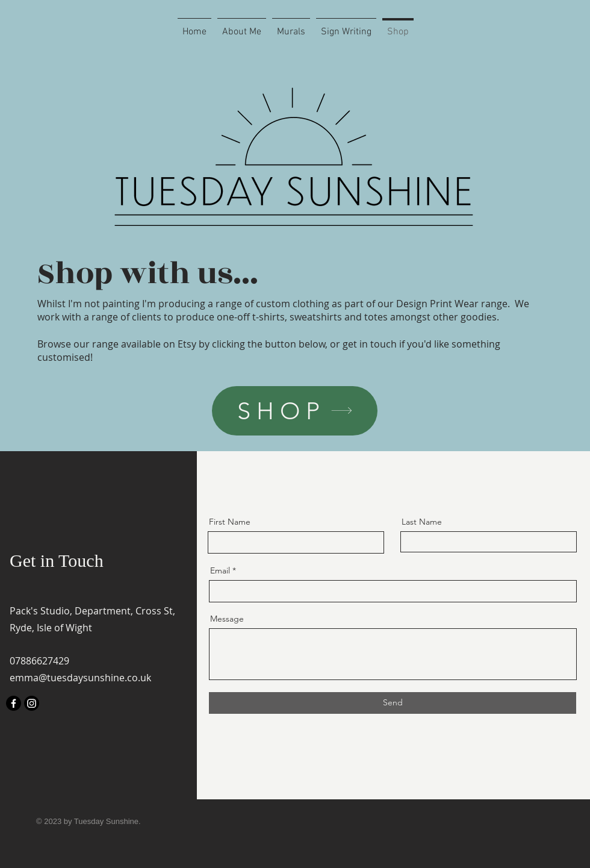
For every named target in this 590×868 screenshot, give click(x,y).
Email (220, 570)
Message (227, 619)
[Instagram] (32, 703)
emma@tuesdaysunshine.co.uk (80, 678)
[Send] (393, 703)
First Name (230, 522)
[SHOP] (295, 411)
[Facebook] (14, 703)
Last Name (422, 522)
